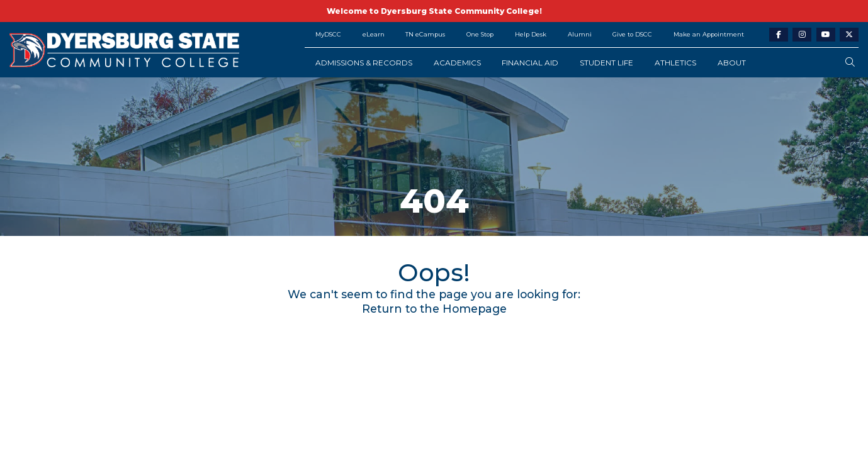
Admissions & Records (364, 63)
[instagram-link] (802, 35)
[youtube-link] (826, 35)
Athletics (675, 63)
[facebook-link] (779, 35)
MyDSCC (328, 34)
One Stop (480, 34)
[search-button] (850, 63)
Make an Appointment (709, 34)
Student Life (606, 63)
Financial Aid (530, 63)
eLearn (374, 34)
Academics (457, 63)
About (732, 63)
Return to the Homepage (434, 309)
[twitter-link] (849, 35)
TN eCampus (425, 34)
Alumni (580, 34)
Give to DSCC (632, 34)
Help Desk (531, 34)
